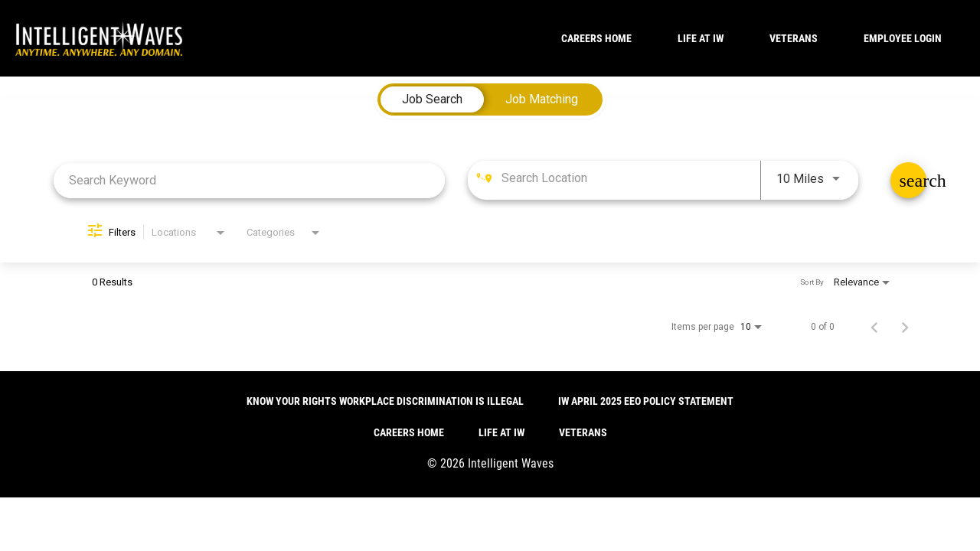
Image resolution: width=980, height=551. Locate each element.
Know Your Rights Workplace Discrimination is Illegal (385, 401)
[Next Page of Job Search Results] (905, 327)
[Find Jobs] (908, 180)
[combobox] (249, 180)
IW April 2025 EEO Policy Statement (646, 401)
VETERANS (794, 38)
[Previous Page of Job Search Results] (874, 327)
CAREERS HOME (596, 38)
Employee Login (903, 38)
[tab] (432, 99)
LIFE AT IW (701, 38)
